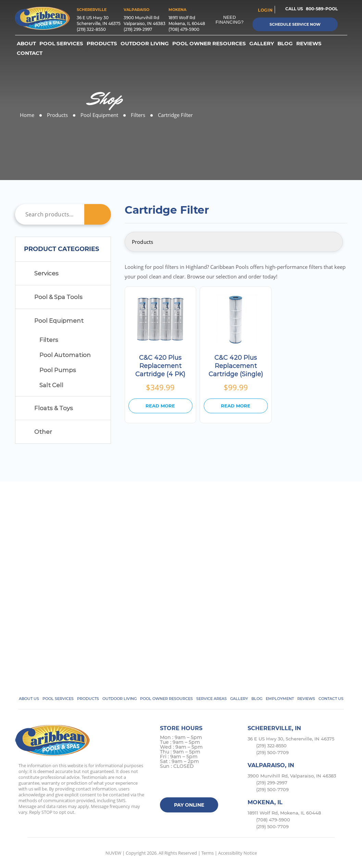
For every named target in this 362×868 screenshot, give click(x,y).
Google (206, 784)
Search (98, 214)
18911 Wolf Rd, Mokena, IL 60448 (284, 813)
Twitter (180, 784)
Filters (49, 340)
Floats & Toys (54, 408)
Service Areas (211, 699)
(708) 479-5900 (184, 29)
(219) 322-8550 (91, 29)
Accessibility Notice (238, 853)
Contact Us (331, 699)
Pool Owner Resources (209, 44)
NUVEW (113, 853)
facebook (166, 784)
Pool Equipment (59, 321)
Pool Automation (65, 355)
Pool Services (61, 44)
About (26, 44)
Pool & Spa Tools (58, 297)
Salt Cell (51, 385)
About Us (29, 699)
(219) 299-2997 (138, 29)
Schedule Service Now (295, 24)
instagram (193, 784)
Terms (208, 853)
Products (102, 44)
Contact (30, 53)
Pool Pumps (58, 370)
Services (46, 273)
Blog (285, 44)
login (265, 10)
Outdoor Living (145, 44)
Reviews (309, 44)
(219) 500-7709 (272, 752)
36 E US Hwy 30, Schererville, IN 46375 (291, 739)
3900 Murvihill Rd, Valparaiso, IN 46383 (292, 776)
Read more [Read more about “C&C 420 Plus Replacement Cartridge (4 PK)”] (160, 406)
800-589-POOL (322, 9)
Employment (280, 699)
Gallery (262, 44)
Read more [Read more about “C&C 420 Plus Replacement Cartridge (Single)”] (236, 406)
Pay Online (189, 805)
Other (43, 432)
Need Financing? (230, 20)
